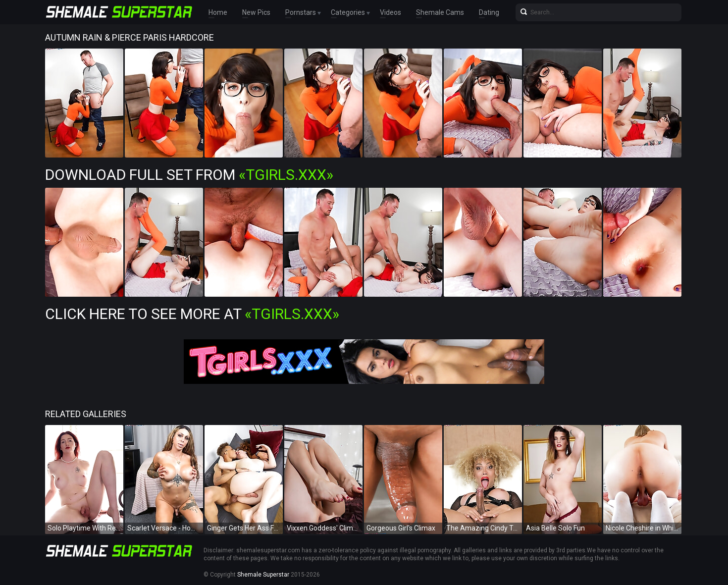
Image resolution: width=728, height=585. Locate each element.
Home (218, 12)
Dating (489, 12)
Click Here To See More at (192, 314)
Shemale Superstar (263, 575)
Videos (390, 12)
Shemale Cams (440, 12)
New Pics (256, 12)
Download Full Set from (189, 175)
